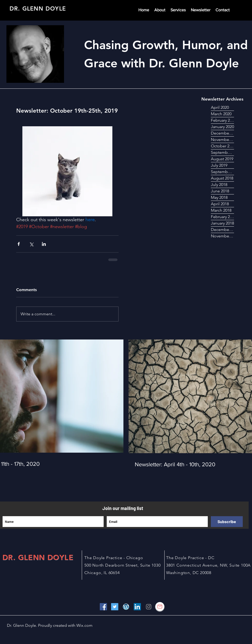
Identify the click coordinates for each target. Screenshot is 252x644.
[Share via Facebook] (19, 244)
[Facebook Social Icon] (103, 607)
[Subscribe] (227, 522)
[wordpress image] (126, 607)
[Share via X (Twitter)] (31, 244)
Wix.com (84, 625)
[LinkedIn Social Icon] (137, 607)
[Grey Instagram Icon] (149, 607)
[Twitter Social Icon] (115, 607)
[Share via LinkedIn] (44, 244)
